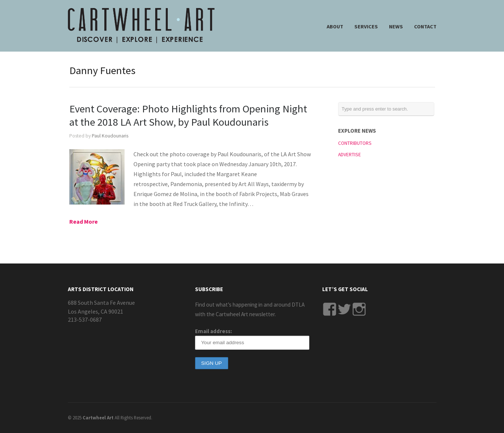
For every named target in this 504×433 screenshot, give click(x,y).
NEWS (396, 27)
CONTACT (425, 27)
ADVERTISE (350, 155)
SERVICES (366, 27)
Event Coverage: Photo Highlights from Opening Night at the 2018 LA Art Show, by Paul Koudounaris (188, 115)
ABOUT (335, 27)
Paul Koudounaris (110, 136)
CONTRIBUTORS (355, 143)
